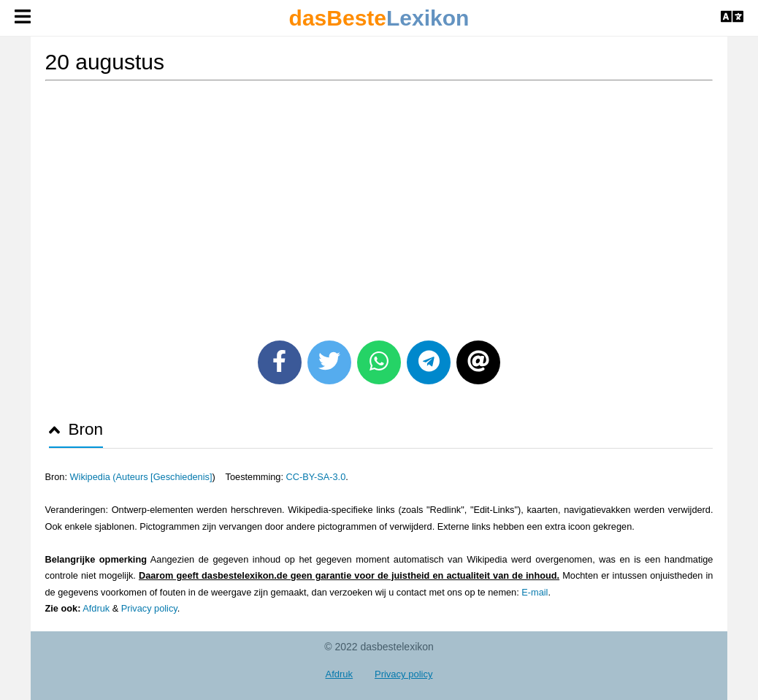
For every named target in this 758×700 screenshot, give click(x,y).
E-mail (535, 592)
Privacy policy (149, 608)
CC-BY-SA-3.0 (316, 477)
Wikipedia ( (93, 477)
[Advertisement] (379, 205)
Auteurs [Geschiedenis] (164, 477)
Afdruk (96, 608)
